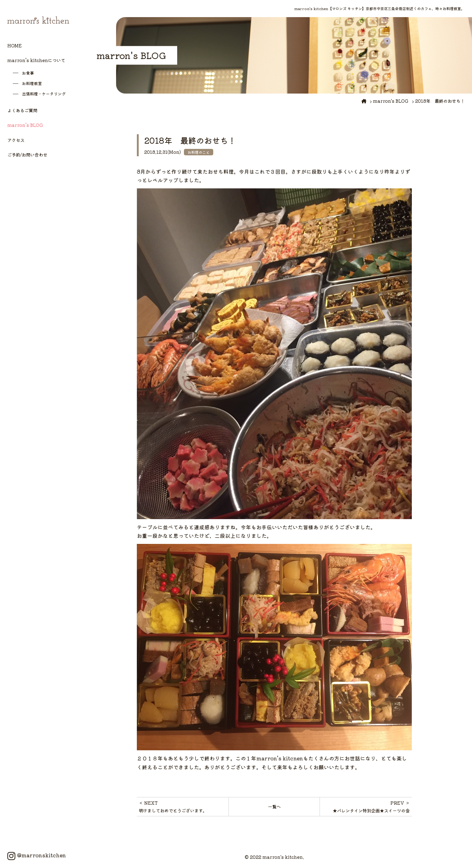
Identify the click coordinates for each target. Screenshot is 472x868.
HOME (15, 45)
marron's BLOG (391, 101)
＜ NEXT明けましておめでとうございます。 (173, 806)
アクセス (16, 140)
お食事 (28, 73)
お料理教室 (32, 83)
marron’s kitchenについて (36, 60)
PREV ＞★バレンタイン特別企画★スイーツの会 (371, 806)
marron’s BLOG (25, 125)
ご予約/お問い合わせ (27, 155)
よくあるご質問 (22, 110)
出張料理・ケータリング (44, 94)
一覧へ (274, 806)
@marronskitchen (37, 855)
